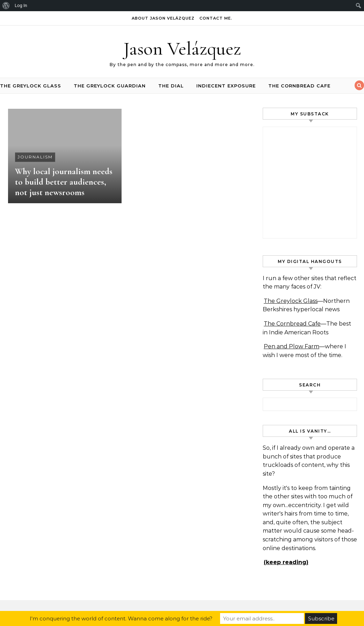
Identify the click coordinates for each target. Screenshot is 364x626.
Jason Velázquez (182, 48)
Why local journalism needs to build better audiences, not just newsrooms (64, 182)
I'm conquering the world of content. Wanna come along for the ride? (121, 618)
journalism (35, 157)
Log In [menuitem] (21, 5)
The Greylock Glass (31, 86)
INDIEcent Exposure (226, 86)
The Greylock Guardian (110, 86)
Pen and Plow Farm (292, 346)
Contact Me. (216, 18)
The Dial (171, 86)
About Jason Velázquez (163, 18)
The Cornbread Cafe (299, 86)
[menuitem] (6, 6)
